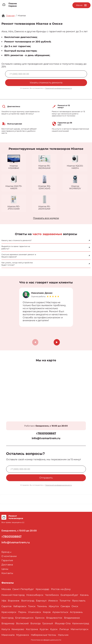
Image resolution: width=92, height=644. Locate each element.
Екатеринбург (69, 595)
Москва (6, 589)
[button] (57, 342)
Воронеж (14, 601)
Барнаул (41, 601)
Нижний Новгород (13, 595)
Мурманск (23, 635)
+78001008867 (46, 433)
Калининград (81, 623)
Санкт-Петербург (23, 589)
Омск (75, 606)
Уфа (4, 601)
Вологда (35, 623)
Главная (10, 16)
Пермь (22, 612)
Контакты (7, 573)
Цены (5, 569)
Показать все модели (46, 218)
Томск (32, 606)
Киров (47, 612)
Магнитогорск (79, 629)
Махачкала (8, 635)
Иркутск (54, 606)
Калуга (6, 629)
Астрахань (76, 612)
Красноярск (9, 612)
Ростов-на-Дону (61, 589)
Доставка (7, 565)
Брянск (40, 618)
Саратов (7, 606)
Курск (54, 629)
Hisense (22, 16)
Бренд (6, 552)
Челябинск (52, 595)
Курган (44, 629)
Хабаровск (20, 606)
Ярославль (79, 601)
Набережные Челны (44, 635)
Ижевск (53, 601)
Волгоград (28, 601)
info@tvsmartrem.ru (46, 438)
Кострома (32, 629)
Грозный (48, 623)
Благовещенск (24, 618)
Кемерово (18, 629)
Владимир (8, 623)
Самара (65, 606)
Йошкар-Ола (63, 623)
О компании (9, 556)
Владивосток (54, 618)
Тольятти (65, 601)
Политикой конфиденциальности (59, 88)
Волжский (22, 623)
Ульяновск (35, 612)
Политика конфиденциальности (46, 640)
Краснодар (42, 589)
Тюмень (42, 606)
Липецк (64, 629)
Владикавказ (72, 618)
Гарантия (7, 560)
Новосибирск (35, 595)
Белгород (7, 618)
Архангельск (60, 612)
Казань (84, 595)
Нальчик (63, 635)
